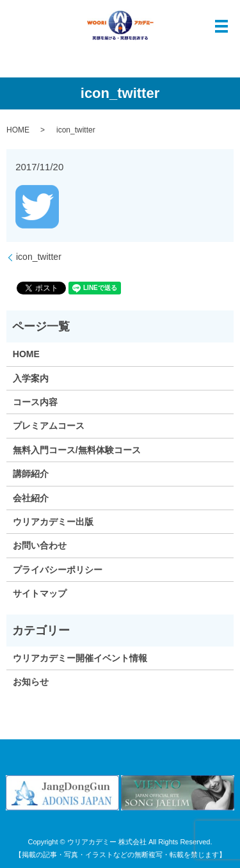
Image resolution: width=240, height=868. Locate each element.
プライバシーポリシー (58, 570)
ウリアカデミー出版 (53, 522)
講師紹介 (31, 474)
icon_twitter (39, 257)
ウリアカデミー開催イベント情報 (80, 658)
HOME (18, 130)
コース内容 (35, 402)
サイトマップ (40, 593)
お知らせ (31, 682)
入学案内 (31, 378)
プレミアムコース (49, 426)
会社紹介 (31, 498)
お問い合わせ (40, 545)
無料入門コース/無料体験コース (77, 450)
